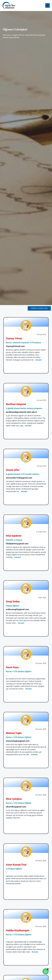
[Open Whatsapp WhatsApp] (46, 971)
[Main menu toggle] (48, 6)
